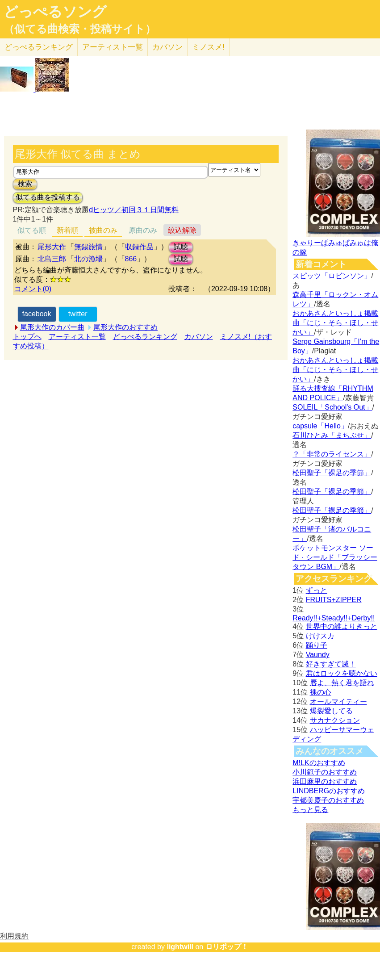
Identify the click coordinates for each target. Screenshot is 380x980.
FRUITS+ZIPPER (334, 600)
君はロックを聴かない (342, 673)
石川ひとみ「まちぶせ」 (332, 435)
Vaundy (318, 655)
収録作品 (139, 247)
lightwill (180, 947)
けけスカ (320, 636)
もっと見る (310, 810)
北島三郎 (52, 259)
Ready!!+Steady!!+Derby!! (334, 618)
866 (131, 259)
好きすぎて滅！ (331, 664)
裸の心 (321, 692)
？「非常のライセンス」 (332, 454)
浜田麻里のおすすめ (325, 781)
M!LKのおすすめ (319, 763)
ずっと (317, 590)
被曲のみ (103, 230)
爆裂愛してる (331, 711)
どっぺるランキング (145, 337)
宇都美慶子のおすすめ (328, 800)
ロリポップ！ (227, 947)
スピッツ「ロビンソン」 (332, 276)
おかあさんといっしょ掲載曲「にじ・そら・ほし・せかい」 (335, 323)
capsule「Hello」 (320, 426)
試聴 (181, 247)
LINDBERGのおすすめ (329, 791)
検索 (25, 184)
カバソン (167, 47)
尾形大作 (52, 247)
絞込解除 (182, 230)
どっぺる (39, 47)
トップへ (27, 337)
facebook (37, 314)
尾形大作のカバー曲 (52, 327)
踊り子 (317, 645)
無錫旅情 (88, 247)
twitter (78, 314)
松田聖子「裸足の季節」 (332, 473)
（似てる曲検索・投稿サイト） (80, 29)
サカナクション (335, 720)
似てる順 (32, 230)
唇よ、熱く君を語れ (342, 683)
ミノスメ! (208, 47)
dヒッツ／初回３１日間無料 (134, 210)
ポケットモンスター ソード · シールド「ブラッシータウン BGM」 (335, 557)
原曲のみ (143, 230)
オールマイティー (338, 701)
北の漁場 (88, 259)
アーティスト (113, 47)
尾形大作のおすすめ (125, 327)
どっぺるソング (55, 12)
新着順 (67, 230)
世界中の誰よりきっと (342, 626)
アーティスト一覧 (77, 337)
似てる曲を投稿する (48, 197)
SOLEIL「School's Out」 (332, 407)
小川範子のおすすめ (325, 772)
